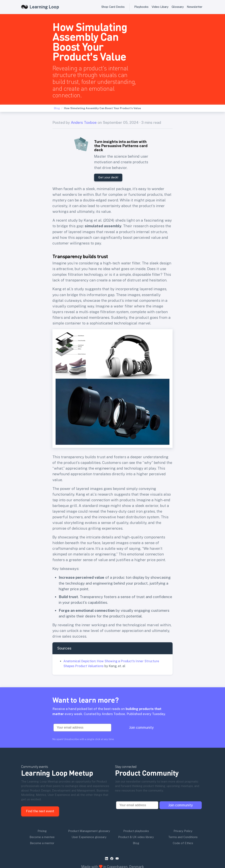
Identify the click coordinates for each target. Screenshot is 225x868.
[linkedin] (107, 841)
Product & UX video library (136, 820)
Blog (57, 108)
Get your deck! (108, 177)
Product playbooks (136, 814)
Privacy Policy (183, 814)
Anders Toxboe (84, 122)
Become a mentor (42, 826)
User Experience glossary (89, 820)
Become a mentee (42, 820)
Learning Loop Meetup (57, 756)
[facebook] (113, 841)
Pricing (42, 814)
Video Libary (160, 7)
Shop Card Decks (113, 7)
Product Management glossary (89, 814)
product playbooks (165, 857)
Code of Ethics (183, 826)
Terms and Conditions (183, 820)
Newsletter (195, 7)
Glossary (178, 7)
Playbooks (141, 7)
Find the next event (40, 794)
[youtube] (118, 841)
